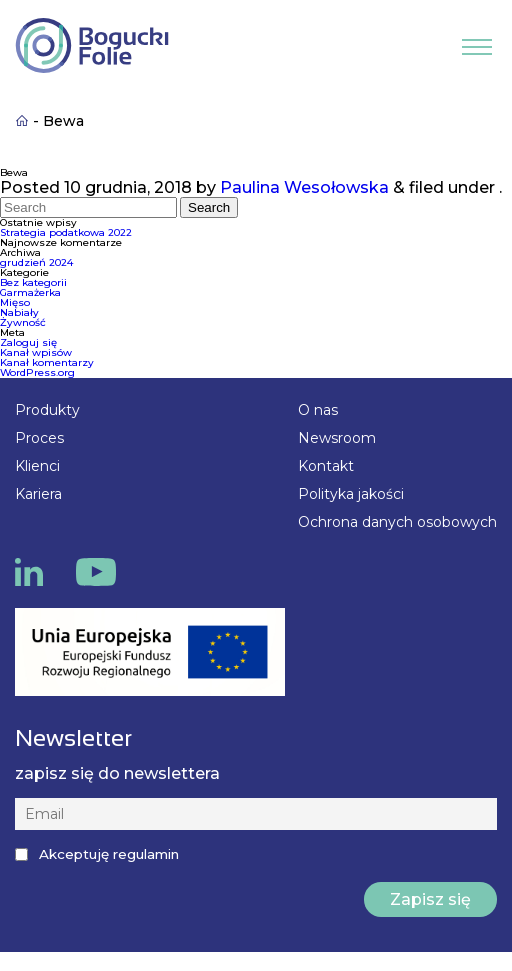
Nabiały (19, 312)
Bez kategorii (33, 282)
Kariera (38, 494)
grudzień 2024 (36, 262)
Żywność (23, 322)
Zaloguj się (28, 342)
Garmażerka (30, 292)
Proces (39, 438)
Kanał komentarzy (47, 362)
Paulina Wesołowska (304, 187)
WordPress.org (37, 372)
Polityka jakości (351, 494)
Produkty (47, 410)
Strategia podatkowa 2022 (66, 232)
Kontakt (326, 466)
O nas (318, 410)
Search (209, 207)
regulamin (146, 854)
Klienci (37, 466)
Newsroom (337, 438)
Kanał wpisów (36, 352)
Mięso (15, 302)
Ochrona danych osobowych (397, 522)
